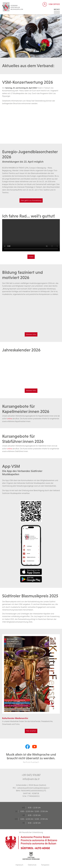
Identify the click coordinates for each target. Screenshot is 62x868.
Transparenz (45, 865)
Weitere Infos (31, 334)
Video (31, 257)
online (10, 419)
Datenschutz (32, 865)
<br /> (31, 122)
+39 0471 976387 (31, 775)
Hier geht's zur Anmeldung (31, 200)
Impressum (19, 865)
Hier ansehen (31, 731)
